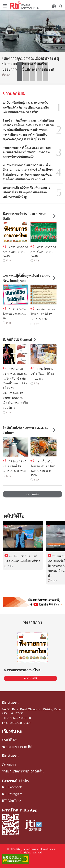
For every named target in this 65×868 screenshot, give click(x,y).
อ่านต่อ (32, 494)
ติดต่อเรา (10, 703)
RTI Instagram (12, 794)
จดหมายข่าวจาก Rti (17, 747)
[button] (19, 71)
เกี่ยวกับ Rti (12, 731)
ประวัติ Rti (10, 740)
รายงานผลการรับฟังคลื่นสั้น (23, 771)
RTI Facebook (12, 787)
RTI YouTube (11, 801)
